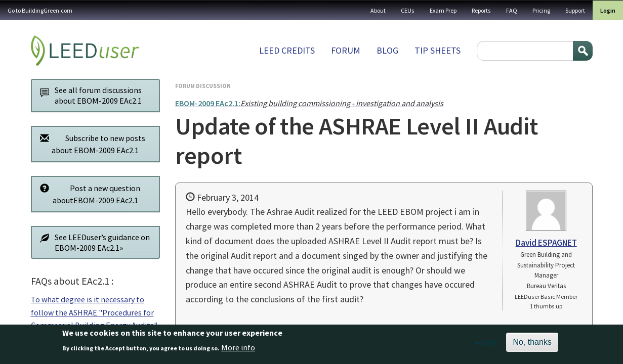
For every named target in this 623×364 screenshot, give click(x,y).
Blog (387, 50)
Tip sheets (438, 50)
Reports (481, 10)
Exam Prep (443, 10)
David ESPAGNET (546, 243)
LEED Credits (287, 50)
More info (238, 348)
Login (608, 10)
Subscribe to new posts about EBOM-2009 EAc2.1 (90, 144)
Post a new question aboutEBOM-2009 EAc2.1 (88, 194)
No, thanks (532, 344)
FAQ (512, 10)
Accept (486, 344)
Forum (346, 50)
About (378, 10)
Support (575, 10)
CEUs (408, 10)
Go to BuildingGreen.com (40, 10)
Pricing (541, 10)
